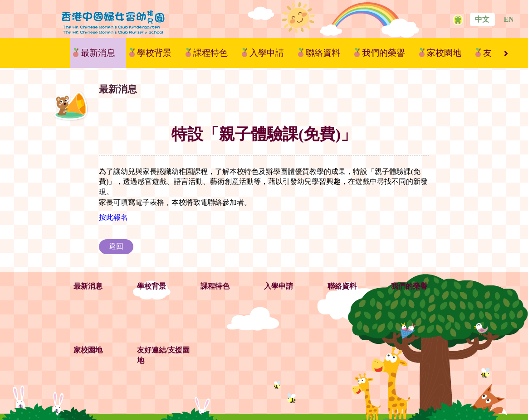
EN (508, 19)
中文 (482, 19)
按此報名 (113, 217)
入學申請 (267, 53)
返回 (116, 246)
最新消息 (98, 53)
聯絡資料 (323, 53)
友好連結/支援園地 (163, 355)
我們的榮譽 (384, 53)
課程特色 (210, 53)
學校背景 (154, 53)
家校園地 (444, 53)
